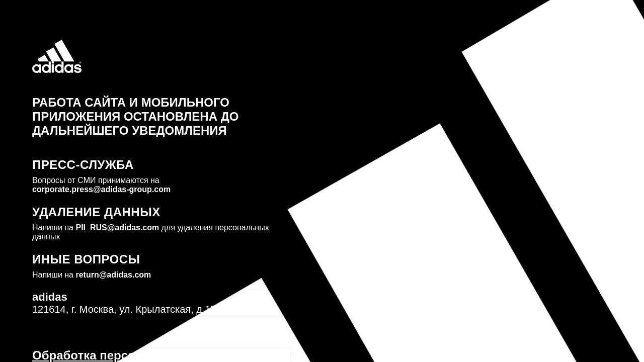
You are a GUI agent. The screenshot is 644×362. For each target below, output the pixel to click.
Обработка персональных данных (135, 355)
